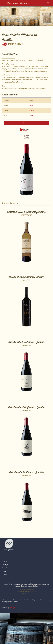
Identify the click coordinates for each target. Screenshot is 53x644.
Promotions (6, 568)
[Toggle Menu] (48, 3)
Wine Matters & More (18, 3)
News (4, 571)
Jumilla (32, 110)
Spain (31, 105)
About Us (5, 561)
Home (4, 558)
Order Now (26, 123)
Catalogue (5, 565)
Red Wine (16, 44)
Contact (4, 575)
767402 (32, 115)
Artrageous (13, 608)
